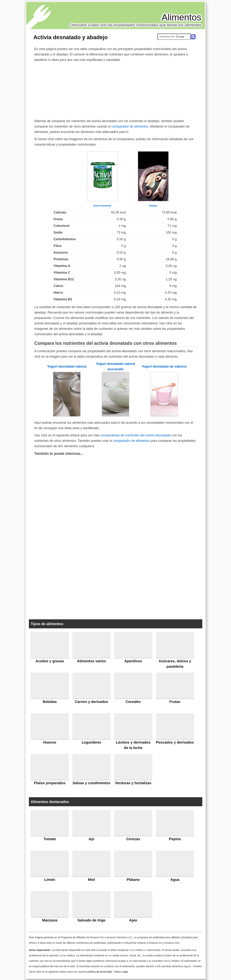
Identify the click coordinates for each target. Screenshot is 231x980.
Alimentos (181, 17)
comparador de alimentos (130, 126)
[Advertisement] (115, 90)
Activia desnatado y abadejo (70, 37)
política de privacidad (100, 972)
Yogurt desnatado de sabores (164, 366)
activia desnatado (102, 206)
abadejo (153, 206)
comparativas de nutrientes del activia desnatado (136, 435)
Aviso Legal (121, 972)
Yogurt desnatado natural (67, 366)
